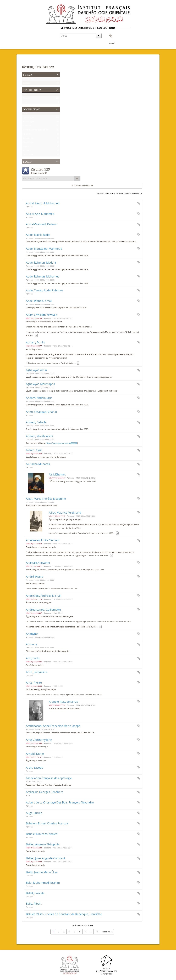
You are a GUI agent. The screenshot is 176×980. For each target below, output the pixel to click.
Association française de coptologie (49, 778)
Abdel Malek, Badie (38, 235)
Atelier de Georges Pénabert (44, 792)
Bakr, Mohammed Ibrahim (43, 883)
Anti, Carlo (33, 658)
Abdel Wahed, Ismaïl (39, 301)
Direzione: (124, 194)
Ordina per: (103, 194)
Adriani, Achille (35, 342)
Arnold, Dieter (35, 754)
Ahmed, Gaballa (36, 422)
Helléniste (27, 135)
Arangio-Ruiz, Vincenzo (64, 702)
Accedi (112, 43)
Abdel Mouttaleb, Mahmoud (44, 249)
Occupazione (31, 109)
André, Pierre (35, 577)
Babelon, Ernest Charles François (47, 823)
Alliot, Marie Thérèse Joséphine (46, 499)
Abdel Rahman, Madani (41, 263)
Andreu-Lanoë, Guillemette (43, 610)
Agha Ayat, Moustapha (40, 384)
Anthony (31, 644)
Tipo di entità (32, 90)
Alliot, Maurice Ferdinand (65, 513)
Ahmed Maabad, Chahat (42, 412)
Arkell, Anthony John (39, 740)
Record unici (28, 79)
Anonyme (32, 634)
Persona (26, 99)
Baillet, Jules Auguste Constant (46, 858)
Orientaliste (28, 155)
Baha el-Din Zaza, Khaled (42, 834)
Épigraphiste (28, 139)
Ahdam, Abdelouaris (39, 398)
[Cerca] (77, 178)
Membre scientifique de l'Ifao (36, 130)
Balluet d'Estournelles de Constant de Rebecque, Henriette (64, 914)
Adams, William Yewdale (42, 315)
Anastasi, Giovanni (38, 563)
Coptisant (27, 147)
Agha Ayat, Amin (36, 370)
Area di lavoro (111, 36)
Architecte (27, 151)
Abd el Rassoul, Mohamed (43, 203)
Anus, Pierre (34, 683)
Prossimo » (107, 932)
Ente (25, 103)
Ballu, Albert (34, 904)
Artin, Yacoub (35, 768)
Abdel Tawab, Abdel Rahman (44, 290)
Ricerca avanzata (82, 186)
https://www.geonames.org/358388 (62, 443)
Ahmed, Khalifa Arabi (39, 436)
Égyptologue (28, 118)
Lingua (28, 74)
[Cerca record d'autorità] (48, 178)
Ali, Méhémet (57, 474)
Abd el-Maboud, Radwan (42, 224)
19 (97, 932)
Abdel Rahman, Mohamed (43, 276)
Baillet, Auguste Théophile (43, 844)
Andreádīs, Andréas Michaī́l (44, 596)
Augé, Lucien (34, 813)
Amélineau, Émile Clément (43, 540)
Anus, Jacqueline (37, 672)
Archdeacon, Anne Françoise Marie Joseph (53, 726)
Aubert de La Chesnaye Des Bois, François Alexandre (60, 802)
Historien (27, 126)
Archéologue (28, 122)
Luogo (27, 161)
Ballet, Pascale (35, 893)
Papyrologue (28, 143)
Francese (27, 83)
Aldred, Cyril (34, 450)
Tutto (25, 95)
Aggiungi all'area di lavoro (139, 203)
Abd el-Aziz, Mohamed (40, 214)
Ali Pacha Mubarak (38, 464)
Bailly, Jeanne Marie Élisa (42, 872)
